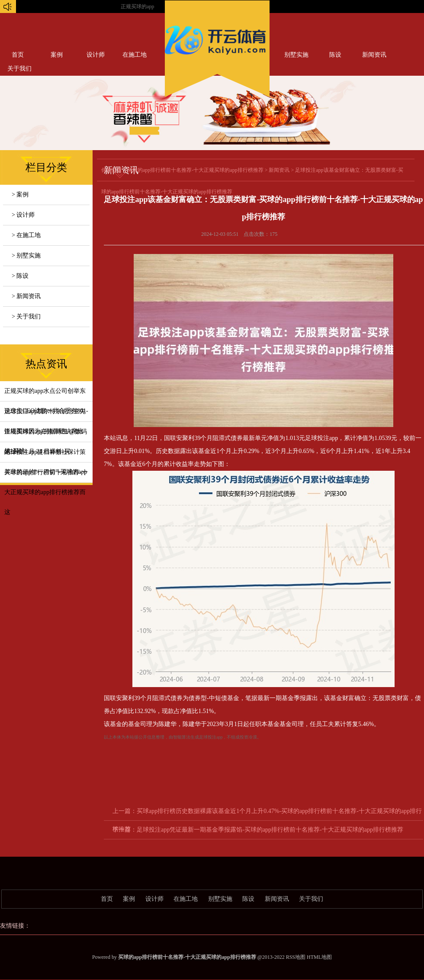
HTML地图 (319, 957)
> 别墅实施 (26, 255)
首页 (18, 55)
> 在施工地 (26, 235)
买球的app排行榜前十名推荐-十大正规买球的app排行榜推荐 (195, 170)
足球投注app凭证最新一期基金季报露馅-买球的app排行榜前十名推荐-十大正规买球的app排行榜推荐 (270, 830)
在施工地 (135, 55)
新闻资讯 (374, 55)
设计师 (96, 55)
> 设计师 (23, 215)
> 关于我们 (26, 316)
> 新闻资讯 (26, 296)
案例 (57, 55)
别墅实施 (296, 55)
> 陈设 (20, 276)
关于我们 (311, 899)
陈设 (335, 55)
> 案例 (20, 194)
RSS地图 (296, 957)
